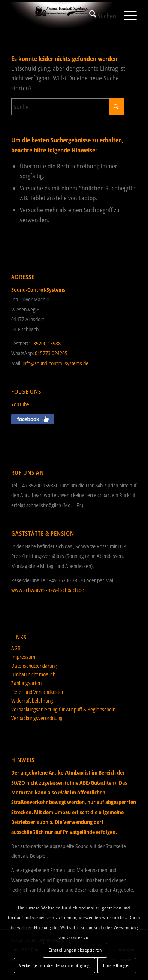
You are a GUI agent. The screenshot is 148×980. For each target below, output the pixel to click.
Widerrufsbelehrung (32, 700)
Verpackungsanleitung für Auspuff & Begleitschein (63, 709)
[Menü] (126, 15)
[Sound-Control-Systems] (62, 15)
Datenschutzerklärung (34, 666)
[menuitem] (99, 15)
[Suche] (99, 15)
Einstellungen (117, 965)
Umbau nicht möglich (33, 674)
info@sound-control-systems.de (55, 363)
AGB (16, 648)
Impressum (23, 657)
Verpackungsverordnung (37, 718)
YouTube (20, 404)
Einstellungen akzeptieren (75, 950)
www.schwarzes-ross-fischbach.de (48, 590)
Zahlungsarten (26, 683)
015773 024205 (51, 353)
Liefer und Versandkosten (38, 692)
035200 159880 (47, 343)
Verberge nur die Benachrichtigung (55, 965)
